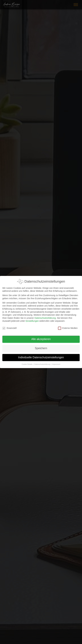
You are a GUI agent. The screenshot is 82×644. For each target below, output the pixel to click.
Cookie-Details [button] (27, 362)
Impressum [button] (56, 362)
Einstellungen (32, 319)
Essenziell (9, 326)
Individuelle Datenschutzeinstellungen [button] (41, 355)
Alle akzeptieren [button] (41, 337)
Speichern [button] (41, 346)
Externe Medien (68, 326)
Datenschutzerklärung (45, 316)
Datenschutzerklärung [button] (42, 362)
